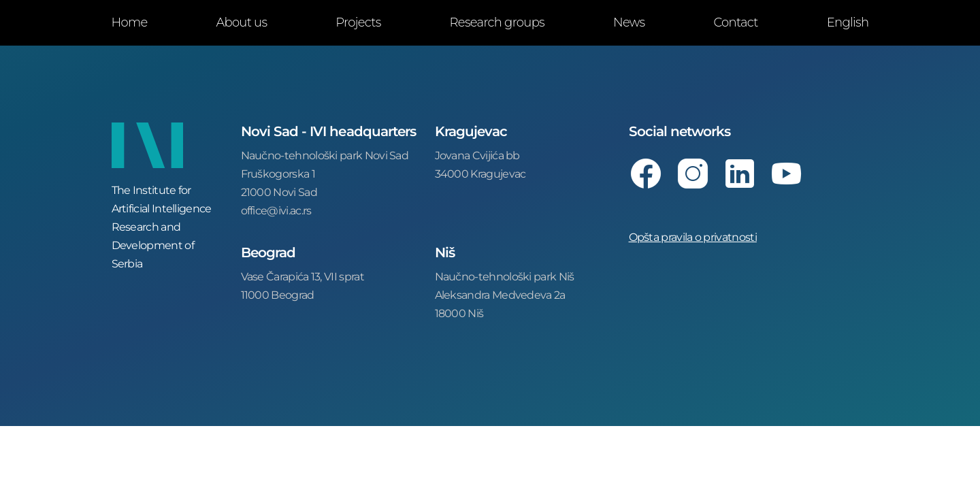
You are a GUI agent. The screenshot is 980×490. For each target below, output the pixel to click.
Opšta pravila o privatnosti (693, 236)
